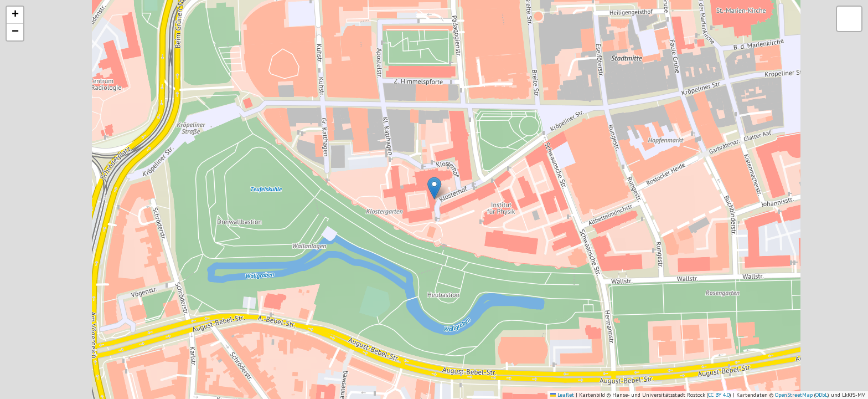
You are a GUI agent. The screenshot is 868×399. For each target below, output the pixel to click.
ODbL (821, 395)
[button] (434, 188)
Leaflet (562, 395)
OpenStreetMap (794, 395)
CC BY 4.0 (719, 395)
